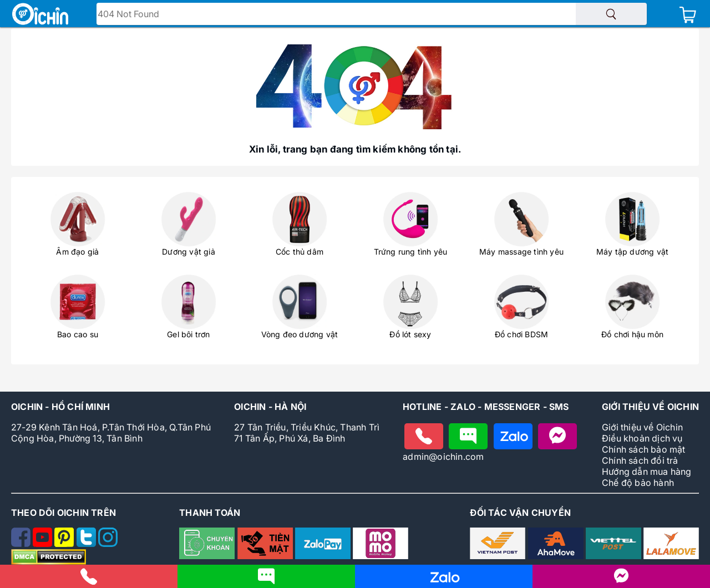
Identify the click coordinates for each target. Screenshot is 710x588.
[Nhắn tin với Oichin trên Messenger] (557, 436)
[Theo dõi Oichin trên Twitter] (87, 544)
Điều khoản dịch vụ (642, 438)
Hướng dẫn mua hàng (647, 472)
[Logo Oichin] (40, 15)
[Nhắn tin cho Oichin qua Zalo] (444, 582)
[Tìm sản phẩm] (611, 14)
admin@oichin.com (443, 457)
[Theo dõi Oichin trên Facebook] (22, 544)
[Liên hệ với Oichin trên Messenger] (621, 581)
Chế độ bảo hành (638, 483)
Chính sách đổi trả (640, 460)
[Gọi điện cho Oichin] (424, 436)
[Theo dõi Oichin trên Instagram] (108, 544)
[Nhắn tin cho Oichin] (468, 436)
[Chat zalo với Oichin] (513, 436)
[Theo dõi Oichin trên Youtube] (44, 544)
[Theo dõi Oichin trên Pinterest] (65, 544)
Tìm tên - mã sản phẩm (150, 15)
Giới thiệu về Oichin (642, 427)
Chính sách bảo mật (644, 449)
